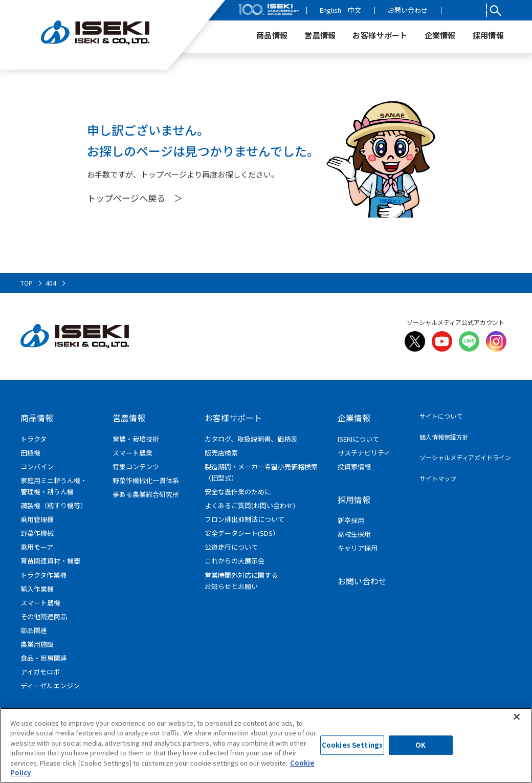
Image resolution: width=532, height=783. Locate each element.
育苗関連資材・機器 (50, 561)
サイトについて (441, 416)
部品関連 (34, 630)
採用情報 (354, 499)
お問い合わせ (442, 10)
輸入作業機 (37, 589)
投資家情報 (354, 466)
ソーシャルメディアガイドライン (465, 457)
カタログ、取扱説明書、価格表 (251, 439)
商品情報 (37, 418)
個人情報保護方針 (444, 437)
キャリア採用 (358, 548)
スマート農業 (132, 453)
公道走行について (231, 547)
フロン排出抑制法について (245, 519)
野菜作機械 (37, 533)
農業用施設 (37, 644)
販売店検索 (221, 453)
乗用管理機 (37, 519)
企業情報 (354, 418)
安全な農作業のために (238, 492)
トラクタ (34, 439)
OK (420, 749)
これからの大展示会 (235, 561)
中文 (389, 10)
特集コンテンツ (136, 466)
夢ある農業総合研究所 (146, 494)
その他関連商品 (44, 616)
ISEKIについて (358, 439)
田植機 (30, 453)
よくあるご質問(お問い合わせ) (250, 505)
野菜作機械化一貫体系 (146, 480)
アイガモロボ (40, 672)
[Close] (517, 721)
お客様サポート (233, 418)
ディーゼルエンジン (50, 686)
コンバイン (37, 466)
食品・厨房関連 (44, 658)
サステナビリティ (364, 453)
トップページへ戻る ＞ (135, 198)
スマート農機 (40, 603)
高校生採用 (354, 534)
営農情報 (129, 418)
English (365, 10)
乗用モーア (37, 547)
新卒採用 (351, 520)
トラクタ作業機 (43, 575)
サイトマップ (438, 478)
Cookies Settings (352, 749)
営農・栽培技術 (136, 439)
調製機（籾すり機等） (54, 505)
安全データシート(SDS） (242, 533)
